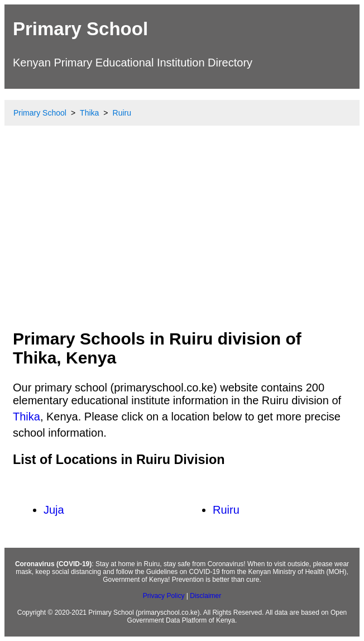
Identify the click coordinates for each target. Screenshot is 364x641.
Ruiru (226, 510)
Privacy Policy (164, 596)
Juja (54, 510)
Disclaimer (205, 596)
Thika (27, 417)
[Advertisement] (182, 237)
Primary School (80, 29)
